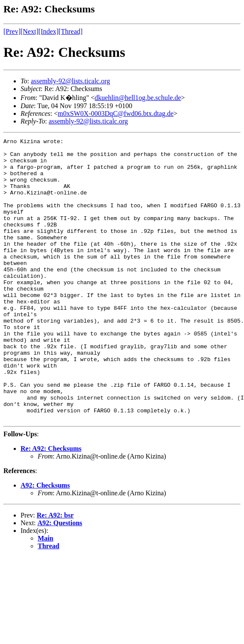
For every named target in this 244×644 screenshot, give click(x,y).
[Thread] (71, 31)
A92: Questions (60, 579)
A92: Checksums (45, 542)
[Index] (49, 31)
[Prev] (12, 31)
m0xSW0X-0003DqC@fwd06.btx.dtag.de (116, 113)
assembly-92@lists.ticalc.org (70, 81)
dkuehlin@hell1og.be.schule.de (138, 98)
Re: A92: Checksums (51, 505)
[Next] (30, 31)
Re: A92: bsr (55, 572)
